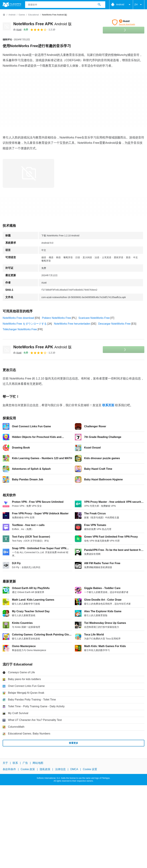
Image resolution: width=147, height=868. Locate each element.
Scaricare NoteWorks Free (94, 318)
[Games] (22, 15)
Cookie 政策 (28, 769)
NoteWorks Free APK (42, 24)
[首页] (4, 15)
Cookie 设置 (90, 769)
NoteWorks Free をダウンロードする (25, 324)
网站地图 (38, 763)
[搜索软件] (99, 5)
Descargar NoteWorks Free (114, 324)
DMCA (74, 769)
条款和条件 (9, 769)
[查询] (65, 5)
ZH (139, 5)
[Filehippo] (12, 5)
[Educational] (34, 15)
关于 (5, 763)
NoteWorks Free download (18, 318)
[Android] (12, 15)
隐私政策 (45, 769)
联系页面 (108, 405)
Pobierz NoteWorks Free (56, 318)
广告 (25, 763)
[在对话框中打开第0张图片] (28, 173)
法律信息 (60, 769)
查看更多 (73, 743)
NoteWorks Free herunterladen (72, 324)
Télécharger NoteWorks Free (20, 329)
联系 (15, 763)
